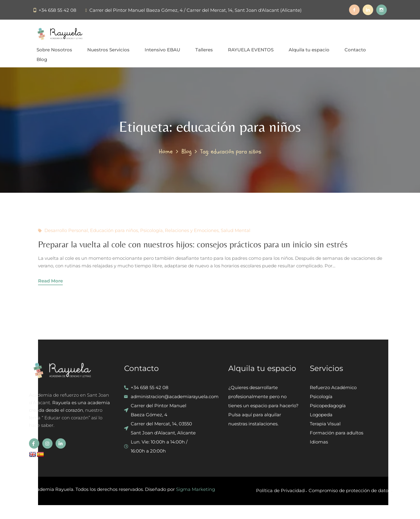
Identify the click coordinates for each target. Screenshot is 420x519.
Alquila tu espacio (309, 50)
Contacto (355, 50)
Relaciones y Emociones (192, 230)
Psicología (151, 230)
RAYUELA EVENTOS (251, 50)
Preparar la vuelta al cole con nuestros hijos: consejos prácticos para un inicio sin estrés (193, 244)
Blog (42, 59)
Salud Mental (236, 230)
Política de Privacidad (280, 490)
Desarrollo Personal (66, 230)
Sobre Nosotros (54, 50)
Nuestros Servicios (108, 50)
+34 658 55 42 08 (58, 10)
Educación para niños (114, 230)
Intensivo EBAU (162, 50)
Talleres (204, 50)
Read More (50, 281)
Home (166, 152)
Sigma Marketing (196, 489)
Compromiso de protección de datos (349, 490)
